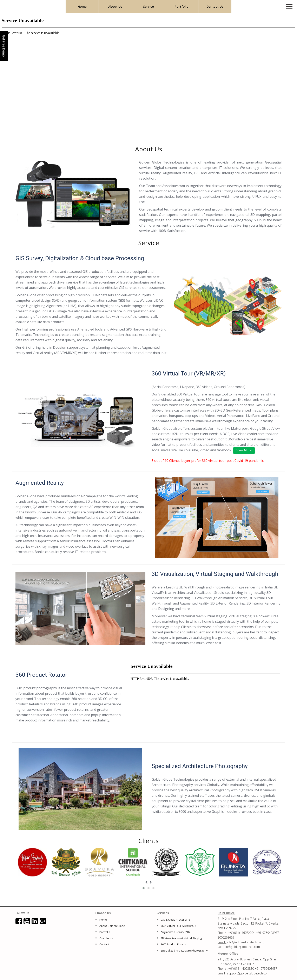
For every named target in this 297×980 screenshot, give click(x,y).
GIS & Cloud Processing (175, 920)
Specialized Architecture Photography (184, 951)
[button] (144, 888)
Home (82, 6)
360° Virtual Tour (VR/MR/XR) (178, 926)
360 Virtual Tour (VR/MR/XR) (189, 374)
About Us (115, 6)
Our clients (106, 938)
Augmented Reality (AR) (175, 932)
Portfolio (182, 6)
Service (148, 6)
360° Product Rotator (174, 944)
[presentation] (146, 882)
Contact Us (215, 6)
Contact (104, 944)
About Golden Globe (112, 926)
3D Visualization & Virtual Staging (181, 938)
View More (244, 450)
